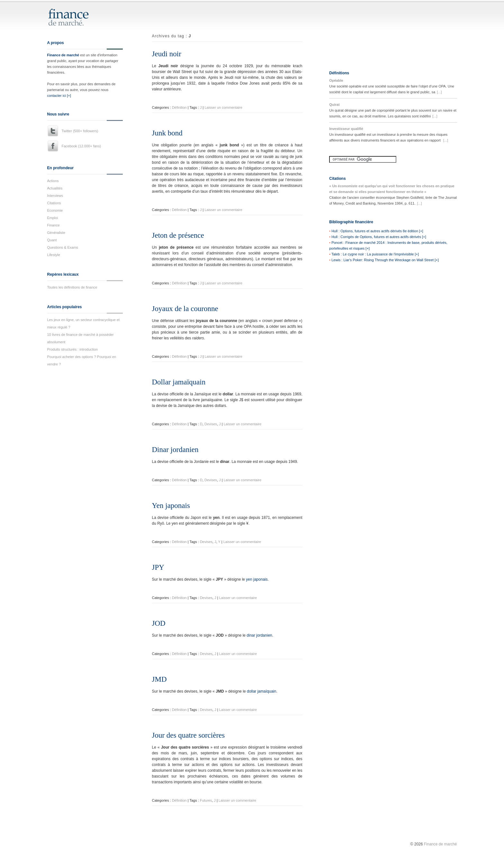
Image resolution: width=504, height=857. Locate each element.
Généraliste (56, 233)
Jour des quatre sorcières (189, 735)
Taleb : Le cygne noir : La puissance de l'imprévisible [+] (375, 254)
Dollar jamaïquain (179, 382)
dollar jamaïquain (261, 691)
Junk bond (167, 133)
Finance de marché (63, 55)
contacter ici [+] (59, 96)
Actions (53, 181)
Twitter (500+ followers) (80, 131)
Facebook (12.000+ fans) (81, 146)
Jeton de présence (178, 235)
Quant (52, 240)
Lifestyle (54, 255)
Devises (211, 424)
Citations (54, 203)
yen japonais (257, 579)
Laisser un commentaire (223, 107)
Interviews (55, 196)
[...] (439, 92)
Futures (206, 800)
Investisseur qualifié (346, 129)
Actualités (55, 188)
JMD (159, 679)
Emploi (53, 218)
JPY (158, 567)
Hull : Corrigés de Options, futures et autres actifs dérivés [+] (379, 237)
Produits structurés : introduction (73, 349)
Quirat (334, 105)
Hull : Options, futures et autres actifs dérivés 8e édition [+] (377, 231)
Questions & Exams (63, 247)
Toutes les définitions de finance (72, 287)
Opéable (336, 80)
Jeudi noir (167, 54)
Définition (179, 107)
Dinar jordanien (175, 450)
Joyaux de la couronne (185, 309)
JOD (159, 623)
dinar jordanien (259, 635)
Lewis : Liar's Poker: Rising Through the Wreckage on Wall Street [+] (385, 260)
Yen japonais (171, 506)
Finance (54, 225)
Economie (55, 210)
